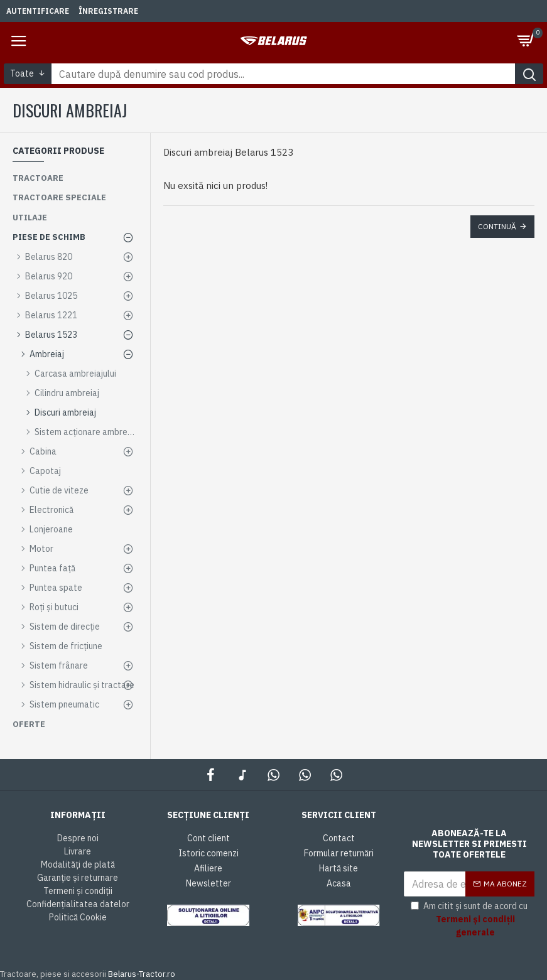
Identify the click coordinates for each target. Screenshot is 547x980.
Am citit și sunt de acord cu (473, 920)
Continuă (497, 226)
